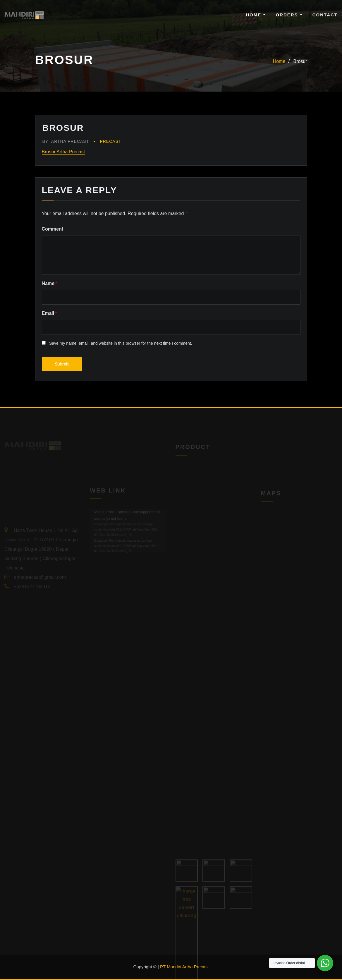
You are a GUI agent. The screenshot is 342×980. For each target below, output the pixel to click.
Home (256, 15)
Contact (325, 15)
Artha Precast (66, 141)
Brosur (300, 61)
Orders (289, 15)
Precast (110, 141)
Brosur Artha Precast (63, 152)
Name (50, 283)
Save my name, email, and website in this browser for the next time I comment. (121, 343)
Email (49, 313)
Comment (53, 229)
